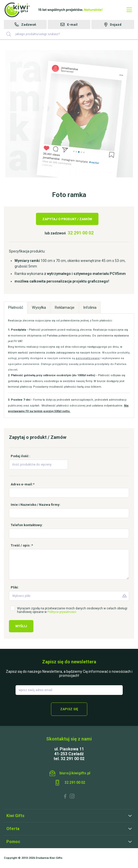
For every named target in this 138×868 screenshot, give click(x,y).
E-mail (72, 25)
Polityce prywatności (62, 612)
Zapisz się (69, 709)
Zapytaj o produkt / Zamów (67, 219)
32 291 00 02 (81, 233)
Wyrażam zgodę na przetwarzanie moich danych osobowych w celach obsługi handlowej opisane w (72, 610)
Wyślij (21, 626)
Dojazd (116, 25)
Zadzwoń (29, 25)
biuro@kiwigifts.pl (75, 773)
